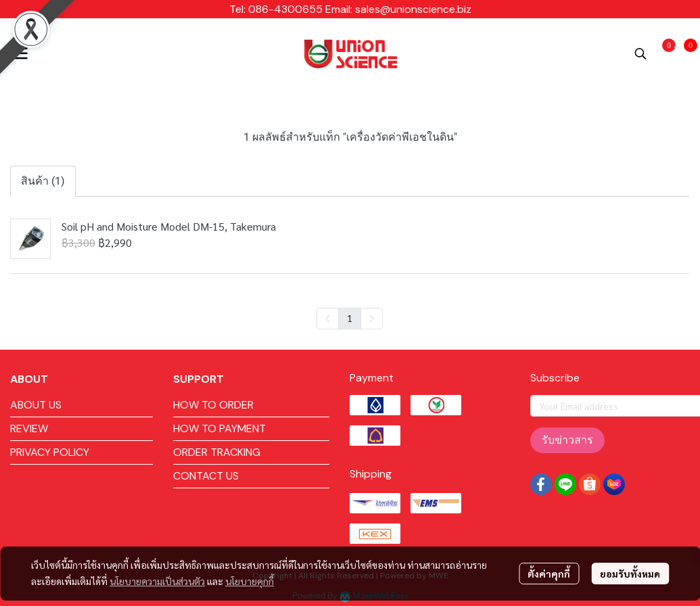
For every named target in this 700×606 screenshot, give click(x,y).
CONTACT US (206, 476)
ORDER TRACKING (217, 452)
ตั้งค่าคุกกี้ (549, 574)
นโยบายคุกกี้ (250, 581)
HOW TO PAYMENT (219, 428)
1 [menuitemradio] (350, 318)
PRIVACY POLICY (50, 452)
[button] (640, 53)
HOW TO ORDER (213, 405)
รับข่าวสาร (567, 440)
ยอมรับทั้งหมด (630, 574)
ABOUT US (36, 405)
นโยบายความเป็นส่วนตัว (157, 581)
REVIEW (29, 428)
